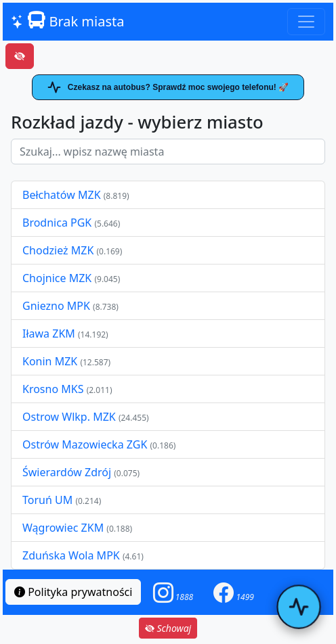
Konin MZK (50, 361)
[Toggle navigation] (306, 22)
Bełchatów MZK (62, 195)
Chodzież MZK (58, 250)
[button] (173, 592)
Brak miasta (67, 21)
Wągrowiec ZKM (64, 528)
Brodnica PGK (58, 223)
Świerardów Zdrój (67, 472)
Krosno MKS (55, 389)
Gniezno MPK (58, 306)
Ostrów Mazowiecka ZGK (86, 444)
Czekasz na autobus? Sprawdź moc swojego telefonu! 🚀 (168, 87)
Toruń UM (47, 500)
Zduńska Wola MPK (71, 555)
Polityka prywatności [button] (73, 592)
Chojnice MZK (58, 278)
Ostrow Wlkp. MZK (70, 417)
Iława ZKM (49, 333)
